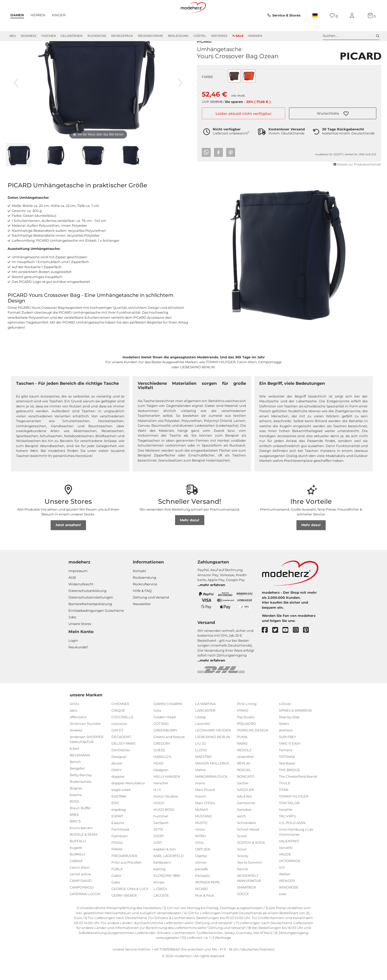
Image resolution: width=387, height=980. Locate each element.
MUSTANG (204, 834)
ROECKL (244, 788)
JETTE (158, 848)
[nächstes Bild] (180, 101)
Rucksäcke (97, 36)
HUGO (159, 821)
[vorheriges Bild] (16, 101)
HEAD (159, 782)
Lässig (200, 735)
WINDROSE (289, 906)
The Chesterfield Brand (298, 795)
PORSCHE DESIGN (253, 748)
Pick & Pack (205, 914)
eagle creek (121, 808)
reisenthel (246, 775)
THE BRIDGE (289, 788)
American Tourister (85, 742)
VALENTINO (289, 859)
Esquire (118, 841)
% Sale (238, 36)
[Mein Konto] (353, 16)
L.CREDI (160, 907)
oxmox (201, 881)
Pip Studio (246, 735)
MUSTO (201, 841)
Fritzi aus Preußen (127, 881)
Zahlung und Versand (151, 616)
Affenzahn (78, 735)
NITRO (200, 854)
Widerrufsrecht (81, 602)
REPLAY (244, 782)
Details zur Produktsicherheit (357, 177)
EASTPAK (119, 815)
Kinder (59, 15)
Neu (13, 36)
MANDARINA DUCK (211, 795)
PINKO (243, 729)
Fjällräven (120, 854)
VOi (282, 886)
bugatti (76, 866)
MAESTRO (203, 775)
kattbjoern (162, 881)
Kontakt (139, 589)
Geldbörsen (71, 36)
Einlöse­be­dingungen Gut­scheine (96, 629)
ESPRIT (117, 834)
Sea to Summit (249, 881)
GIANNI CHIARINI (168, 722)
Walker (285, 892)
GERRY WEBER (124, 914)
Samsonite (246, 821)
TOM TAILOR (289, 821)
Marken (255, 36)
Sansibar (244, 828)
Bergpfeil (77, 787)
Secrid (242, 887)
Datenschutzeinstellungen (91, 616)
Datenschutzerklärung (87, 609)
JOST (158, 861)
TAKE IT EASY (290, 762)
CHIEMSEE (120, 722)
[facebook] (267, 648)
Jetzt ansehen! (68, 543)
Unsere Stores (80, 642)
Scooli (242, 854)
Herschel (161, 801)
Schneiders (246, 841)
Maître (200, 788)
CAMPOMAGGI (82, 906)
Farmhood (120, 848)
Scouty (243, 874)
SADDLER (245, 808)
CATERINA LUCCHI (85, 912)
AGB (72, 596)
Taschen (48, 36)
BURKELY (78, 872)
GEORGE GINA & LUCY (130, 907)
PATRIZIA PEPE (207, 900)
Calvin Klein (80, 886)
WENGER (287, 899)
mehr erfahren (212, 603)
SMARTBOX (247, 906)
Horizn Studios (166, 815)
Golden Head (164, 735)
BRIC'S (75, 839)
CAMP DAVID (81, 899)
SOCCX (243, 912)
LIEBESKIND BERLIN (213, 755)
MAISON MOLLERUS (212, 782)
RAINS (242, 762)
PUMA (242, 755)
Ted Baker (287, 782)
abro (74, 729)
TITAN (284, 808)
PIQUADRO (247, 742)
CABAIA (76, 879)
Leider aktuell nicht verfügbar (243, 126)
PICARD (204, 53)
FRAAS (117, 867)
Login (73, 659)
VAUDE (285, 872)
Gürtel (200, 36)
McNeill (202, 828)
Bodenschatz (81, 800)
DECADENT (121, 755)
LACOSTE (161, 914)
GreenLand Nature (169, 755)
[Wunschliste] (334, 16)
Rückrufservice (145, 602)
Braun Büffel (80, 826)
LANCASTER (205, 729)
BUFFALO (78, 859)
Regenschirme (150, 36)
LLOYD (201, 768)
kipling (159, 887)
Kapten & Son (165, 867)
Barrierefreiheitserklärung (90, 622)
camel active (80, 892)
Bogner (76, 806)
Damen (17, 15)
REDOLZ (244, 768)
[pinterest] (308, 648)
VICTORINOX (290, 879)
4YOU (74, 722)
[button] (333, 126)
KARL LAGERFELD (169, 874)
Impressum (78, 589)
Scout (242, 867)
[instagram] (298, 648)
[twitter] (277, 648)
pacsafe (202, 887)
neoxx (200, 848)
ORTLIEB (203, 867)
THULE (285, 801)
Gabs (116, 900)
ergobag (119, 828)
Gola (157, 729)
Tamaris (285, 768)
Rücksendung (145, 596)
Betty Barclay (81, 793)
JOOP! (159, 854)
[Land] (315, 16)
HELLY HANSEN (167, 795)
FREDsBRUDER (124, 874)
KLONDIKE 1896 (167, 894)
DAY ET (117, 748)
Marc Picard (205, 808)
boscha (76, 813)
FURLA (117, 887)
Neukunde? (78, 665)
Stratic (284, 742)
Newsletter (142, 622)
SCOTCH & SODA (251, 861)
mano (200, 801)
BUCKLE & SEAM (83, 853)
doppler (118, 795)
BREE (74, 833)
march (201, 815)
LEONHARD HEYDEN (213, 748)
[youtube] (288, 648)
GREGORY (162, 762)
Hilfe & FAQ (142, 609)
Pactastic (203, 894)
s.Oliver (285, 722)
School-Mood (248, 848)
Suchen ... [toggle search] (351, 36)
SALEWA (244, 815)
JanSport (161, 841)
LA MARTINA (205, 722)
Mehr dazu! (190, 538)
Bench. (76, 780)
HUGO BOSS (164, 828)
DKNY (116, 788)
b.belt (75, 767)
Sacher (243, 801)
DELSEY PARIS (123, 762)
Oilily (199, 861)
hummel (161, 834)
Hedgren (161, 788)
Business (28, 36)
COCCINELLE (123, 735)
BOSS (74, 820)
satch (242, 834)
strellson (286, 748)
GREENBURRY (165, 748)
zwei (283, 912)
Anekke (76, 748)
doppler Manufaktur (128, 801)
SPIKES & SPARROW (295, 729)
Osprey (201, 874)
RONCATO (246, 795)
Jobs (72, 635)
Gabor (117, 894)
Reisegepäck (122, 36)
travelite (286, 828)
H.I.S (157, 808)
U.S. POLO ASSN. (293, 841)
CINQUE (118, 729)
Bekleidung (178, 36)
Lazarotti (203, 742)
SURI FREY (288, 755)
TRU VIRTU (288, 834)
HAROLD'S (162, 775)
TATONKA (287, 775)
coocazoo (119, 742)
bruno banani (81, 846)
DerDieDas (121, 768)
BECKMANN (80, 773)
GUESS (159, 768)
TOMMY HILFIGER (294, 815)
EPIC (115, 821)
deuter (117, 782)
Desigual (119, 775)
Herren (38, 15)
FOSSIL (117, 861)
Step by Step (289, 735)
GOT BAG (161, 742)
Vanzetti (286, 866)
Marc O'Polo (205, 821)
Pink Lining (247, 722)
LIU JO (201, 762)
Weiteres (219, 36)
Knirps (159, 900)
